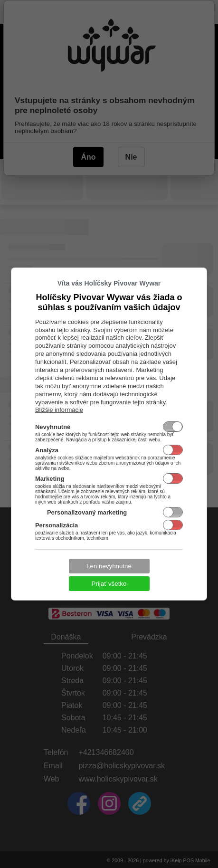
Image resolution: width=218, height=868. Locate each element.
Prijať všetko (109, 584)
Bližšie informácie (59, 410)
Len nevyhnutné (109, 566)
